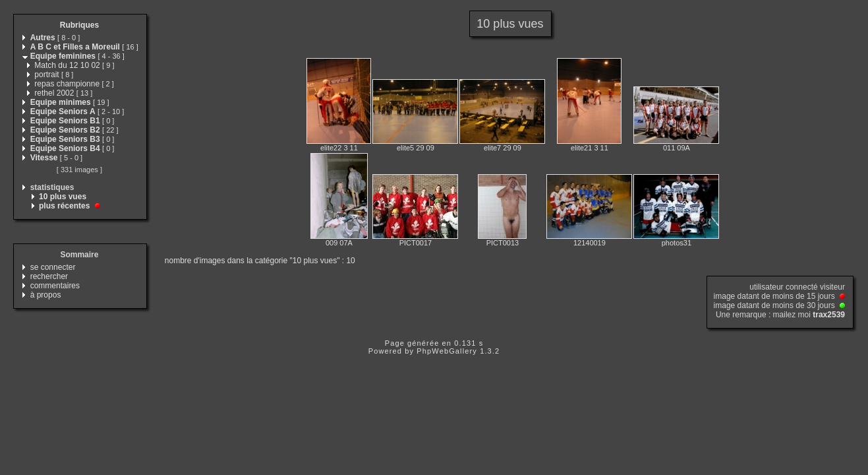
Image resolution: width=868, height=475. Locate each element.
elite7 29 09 (503, 148)
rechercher (49, 276)
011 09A (677, 148)
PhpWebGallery (447, 351)
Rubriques (79, 25)
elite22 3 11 (339, 148)
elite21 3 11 (590, 148)
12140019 (590, 243)
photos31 (677, 243)
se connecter (53, 267)
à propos (46, 295)
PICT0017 (416, 243)
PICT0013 (503, 243)
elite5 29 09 (416, 148)
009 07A (339, 243)
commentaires (55, 286)
